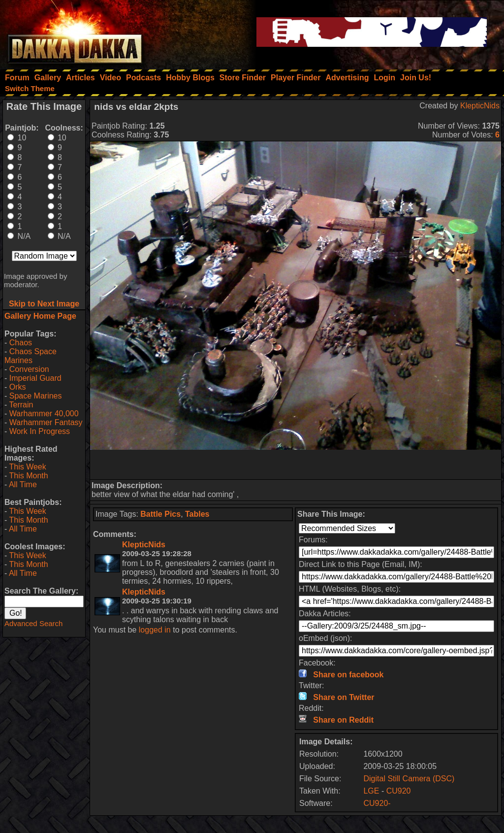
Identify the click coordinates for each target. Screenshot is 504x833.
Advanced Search (33, 623)
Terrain (21, 405)
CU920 (399, 791)
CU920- (377, 803)
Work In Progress (40, 431)
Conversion (29, 369)
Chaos (21, 343)
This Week (27, 467)
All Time (23, 484)
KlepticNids (480, 106)
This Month (28, 476)
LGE (371, 791)
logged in (155, 630)
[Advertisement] (296, 465)
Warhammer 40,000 (44, 414)
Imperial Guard (35, 378)
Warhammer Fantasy (46, 422)
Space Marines (36, 396)
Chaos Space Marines (31, 356)
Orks (18, 387)
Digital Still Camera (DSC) (409, 779)
